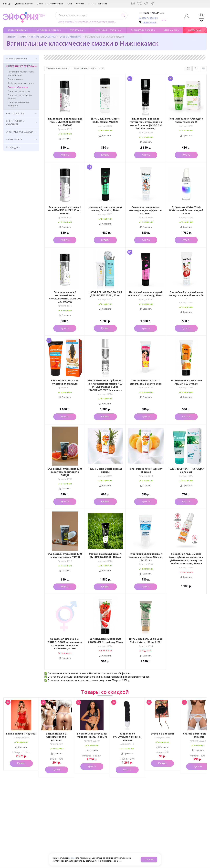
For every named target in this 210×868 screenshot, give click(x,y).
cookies (72, 858)
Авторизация (187, 17)
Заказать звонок (148, 18)
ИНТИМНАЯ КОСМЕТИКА (44, 37)
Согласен (149, 859)
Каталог (23, 37)
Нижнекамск (149, 22)
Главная (11, 37)
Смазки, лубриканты (70, 37)
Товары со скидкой (105, 692)
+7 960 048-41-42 (152, 13)
